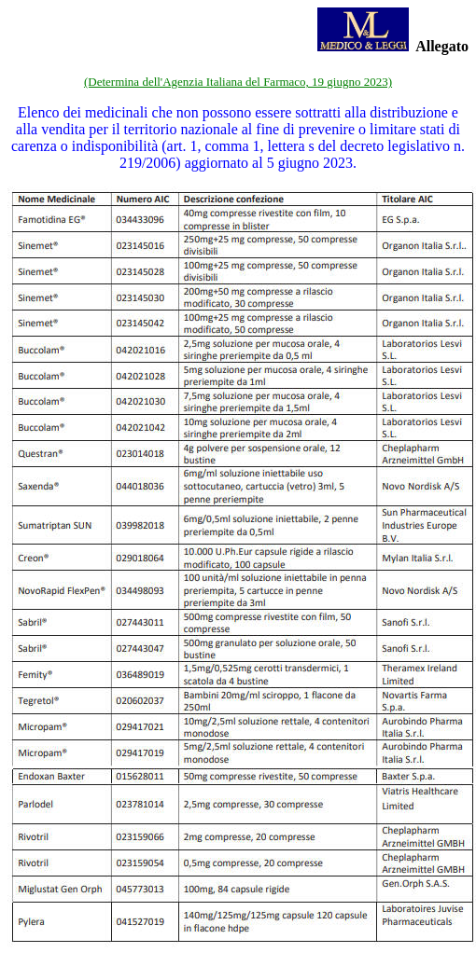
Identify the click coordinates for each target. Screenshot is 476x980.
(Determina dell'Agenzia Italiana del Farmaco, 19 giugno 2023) (238, 82)
